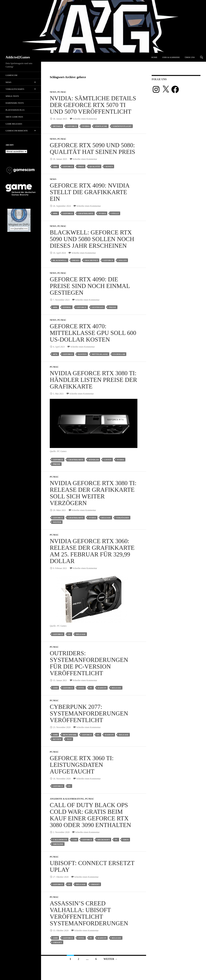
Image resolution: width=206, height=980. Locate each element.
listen (108, 460)
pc (70, 634)
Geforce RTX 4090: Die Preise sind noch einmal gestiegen (90, 286)
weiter (57, 522)
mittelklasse (100, 354)
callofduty (60, 840)
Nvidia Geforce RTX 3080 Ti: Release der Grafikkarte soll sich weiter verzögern (93, 493)
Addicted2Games (18, 57)
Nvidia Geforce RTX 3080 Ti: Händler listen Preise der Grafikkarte (93, 380)
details (57, 126)
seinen (109, 166)
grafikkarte (86, 213)
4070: (55, 354)
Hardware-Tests (15, 103)
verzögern (123, 518)
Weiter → (110, 959)
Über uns (190, 57)
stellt (115, 213)
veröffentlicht (122, 126)
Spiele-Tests (12, 96)
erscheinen (91, 260)
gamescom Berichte (17, 131)
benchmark (70, 735)
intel (81, 688)
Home (154, 57)
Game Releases (14, 124)
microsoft (104, 840)
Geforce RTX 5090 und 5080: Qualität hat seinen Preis (92, 149)
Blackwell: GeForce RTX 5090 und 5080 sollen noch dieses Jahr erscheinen (92, 239)
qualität (95, 166)
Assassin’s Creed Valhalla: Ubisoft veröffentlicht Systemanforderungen (89, 913)
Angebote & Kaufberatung (67, 799)
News (53, 92)
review (57, 739)
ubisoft (95, 884)
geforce (72, 126)
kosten (82, 354)
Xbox (126, 840)
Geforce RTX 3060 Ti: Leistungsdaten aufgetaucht (82, 765)
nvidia (86, 126)
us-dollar (119, 354)
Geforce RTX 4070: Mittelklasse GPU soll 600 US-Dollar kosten (93, 333)
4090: (55, 213)
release (106, 518)
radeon (102, 688)
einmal (67, 307)
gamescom (11, 75)
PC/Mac (62, 92)
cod (75, 840)
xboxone (58, 844)
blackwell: (60, 260)
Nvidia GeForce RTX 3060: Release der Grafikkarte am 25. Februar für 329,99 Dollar (92, 551)
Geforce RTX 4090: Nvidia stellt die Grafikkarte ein (90, 192)
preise (112, 307)
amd (55, 688)
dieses (76, 260)
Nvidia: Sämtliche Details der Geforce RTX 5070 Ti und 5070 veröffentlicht (93, 105)
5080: (55, 166)
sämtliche (101, 126)
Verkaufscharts (15, 89)
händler (94, 460)
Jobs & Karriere (171, 57)
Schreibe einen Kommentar (85, 119)
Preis (81, 166)
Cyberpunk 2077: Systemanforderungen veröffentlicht (89, 713)
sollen (123, 260)
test (69, 739)
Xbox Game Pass (14, 117)
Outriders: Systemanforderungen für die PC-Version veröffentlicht (89, 663)
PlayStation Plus (15, 110)
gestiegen (98, 307)
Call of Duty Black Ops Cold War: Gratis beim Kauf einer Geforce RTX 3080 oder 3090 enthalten (90, 815)
